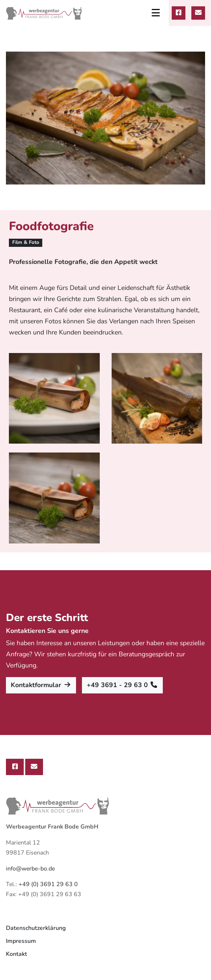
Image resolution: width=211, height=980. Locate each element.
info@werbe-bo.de (30, 869)
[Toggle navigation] (156, 13)
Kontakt (17, 954)
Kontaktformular (41, 685)
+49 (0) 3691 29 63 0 (48, 884)
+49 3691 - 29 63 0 (122, 685)
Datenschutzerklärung (36, 928)
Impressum (21, 941)
